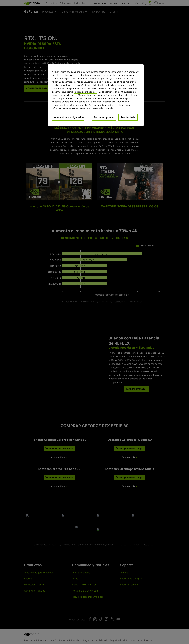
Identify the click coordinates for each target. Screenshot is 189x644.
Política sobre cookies (85, 92)
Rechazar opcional (104, 117)
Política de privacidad (100, 105)
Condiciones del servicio (74, 102)
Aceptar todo (128, 117)
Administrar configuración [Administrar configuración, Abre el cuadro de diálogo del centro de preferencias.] (69, 117)
